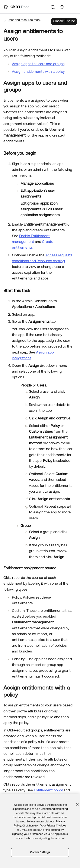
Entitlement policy (48, 790)
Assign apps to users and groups (38, 64)
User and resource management (25, 20)
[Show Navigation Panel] (74, 7)
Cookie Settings (40, 852)
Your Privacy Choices (53, 826)
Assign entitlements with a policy (38, 71)
